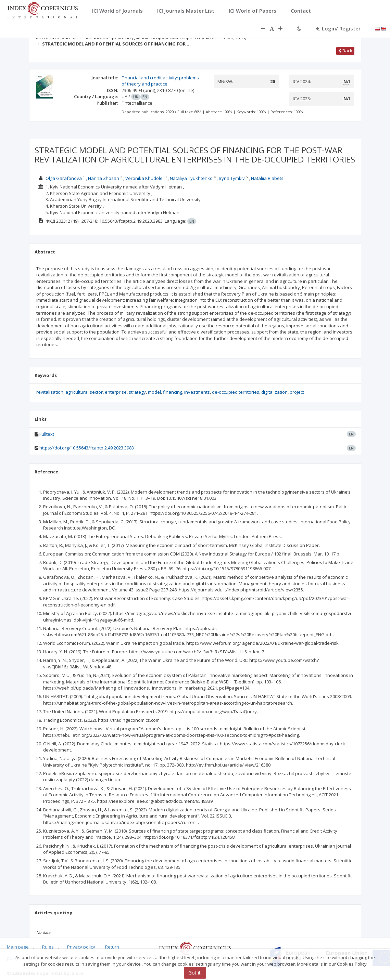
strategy (137, 392)
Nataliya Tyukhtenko (191, 178)
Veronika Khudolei (144, 178)
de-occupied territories (236, 392)
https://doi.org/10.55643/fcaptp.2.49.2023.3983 (87, 448)
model (154, 392)
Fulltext (47, 434)
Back (345, 51)
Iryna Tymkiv (232, 178)
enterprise (116, 392)
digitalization (274, 392)
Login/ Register (338, 28)
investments (197, 392)
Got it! (195, 973)
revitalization (50, 392)
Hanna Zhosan (104, 178)
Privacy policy (81, 947)
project (297, 392)
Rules (48, 947)
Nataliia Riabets (267, 178)
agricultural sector (84, 392)
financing (173, 392)
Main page (18, 947)
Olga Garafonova (64, 178)
